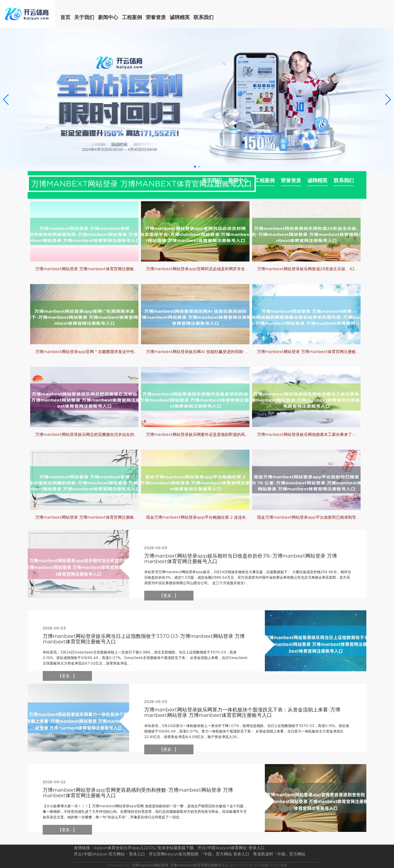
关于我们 (84, 17)
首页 (65, 17)
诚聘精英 (180, 17)
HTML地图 (278, 865)
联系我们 (204, 17)
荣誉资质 (156, 17)
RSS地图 (261, 865)
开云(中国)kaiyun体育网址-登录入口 (231, 848)
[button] (388, 99)
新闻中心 (108, 17)
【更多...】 (169, 596)
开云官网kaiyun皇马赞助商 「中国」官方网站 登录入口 (199, 854)
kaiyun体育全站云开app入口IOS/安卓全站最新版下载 (144, 848)
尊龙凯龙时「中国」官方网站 (279, 854)
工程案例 (132, 17)
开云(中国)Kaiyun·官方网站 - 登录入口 (109, 854)
